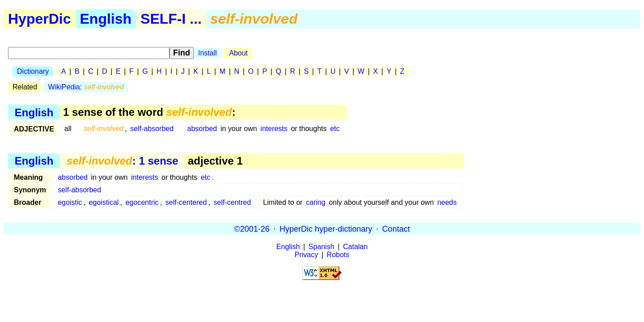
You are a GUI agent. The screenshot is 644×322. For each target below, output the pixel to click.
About (238, 53)
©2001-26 (252, 229)
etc (335, 129)
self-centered (186, 202)
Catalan (355, 247)
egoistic (70, 202)
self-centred (233, 202)
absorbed (202, 129)
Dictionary (33, 71)
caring (316, 202)
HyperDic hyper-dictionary (326, 229)
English (106, 19)
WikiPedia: (86, 87)
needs (447, 202)
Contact (396, 229)
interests (274, 129)
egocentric (142, 202)
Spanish (322, 247)
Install (208, 53)
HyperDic (40, 19)
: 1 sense (122, 161)
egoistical (104, 202)
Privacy (306, 255)
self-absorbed (152, 129)
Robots (338, 255)
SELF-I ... (171, 19)
